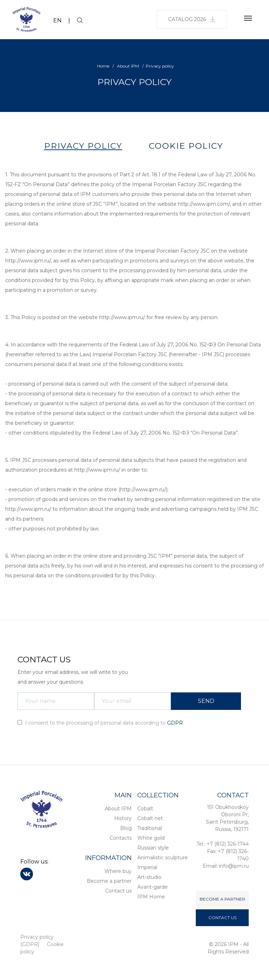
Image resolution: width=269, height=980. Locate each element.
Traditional (150, 828)
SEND (206, 701)
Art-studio (149, 877)
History (123, 818)
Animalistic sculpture (163, 858)
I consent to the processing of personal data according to (100, 723)
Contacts (121, 838)
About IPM (118, 809)
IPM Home (151, 897)
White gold (151, 838)
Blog (126, 828)
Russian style (153, 848)
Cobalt (145, 809)
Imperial (147, 867)
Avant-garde (153, 887)
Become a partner (109, 881)
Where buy (118, 871)
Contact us (118, 891)
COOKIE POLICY (186, 146)
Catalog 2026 (192, 19)
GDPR (175, 723)
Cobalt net (150, 818)
